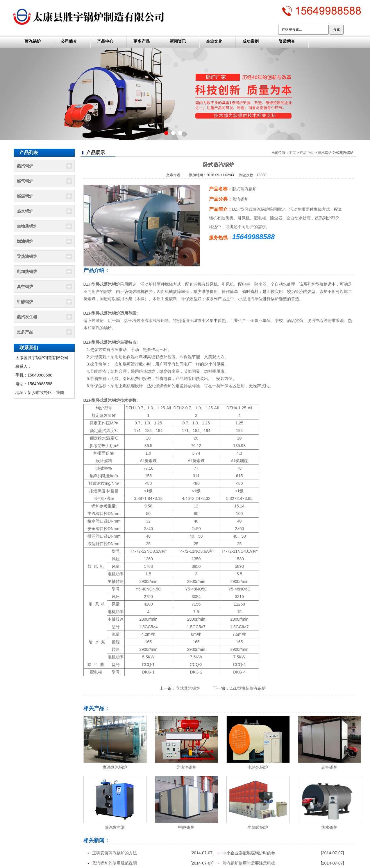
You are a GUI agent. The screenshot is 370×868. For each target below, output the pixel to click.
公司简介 (69, 41)
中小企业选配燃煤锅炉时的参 (249, 853)
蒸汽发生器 (27, 317)
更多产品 (142, 41)
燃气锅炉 (25, 181)
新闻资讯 (178, 41)
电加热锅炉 (27, 271)
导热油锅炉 (27, 256)
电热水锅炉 (258, 767)
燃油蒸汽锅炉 (115, 767)
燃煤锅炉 (25, 196)
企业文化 (214, 41)
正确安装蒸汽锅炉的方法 (115, 853)
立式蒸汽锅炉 (188, 688)
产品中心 (105, 41)
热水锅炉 (25, 211)
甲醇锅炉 (25, 302)
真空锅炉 (25, 287)
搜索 (337, 30)
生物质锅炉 (27, 226)
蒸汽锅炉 (33, 41)
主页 (292, 153)
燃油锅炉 (25, 241)
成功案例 (251, 41)
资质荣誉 (287, 41)
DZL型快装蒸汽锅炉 (247, 688)
